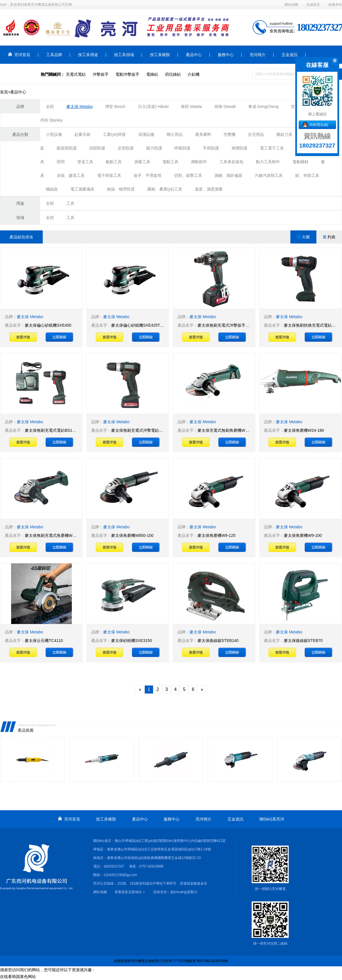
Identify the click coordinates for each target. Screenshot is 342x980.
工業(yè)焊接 (114, 134)
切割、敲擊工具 (188, 175)
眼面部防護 (67, 148)
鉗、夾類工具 (307, 175)
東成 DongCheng (264, 107)
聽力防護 (154, 148)
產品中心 (194, 55)
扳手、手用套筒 (148, 175)
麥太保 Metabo (80, 107)
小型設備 (54, 134)
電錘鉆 (152, 74)
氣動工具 (114, 162)
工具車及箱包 (231, 162)
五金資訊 (290, 55)
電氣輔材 (300, 162)
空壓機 (229, 134)
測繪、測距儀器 (228, 175)
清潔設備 (146, 134)
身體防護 (239, 148)
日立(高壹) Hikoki (153, 107)
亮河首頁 (19, 55)
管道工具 (85, 162)
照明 (61, 162)
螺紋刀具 (284, 134)
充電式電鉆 (76, 74)
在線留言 (313, 5)
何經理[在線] (319, 125)
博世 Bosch (115, 107)
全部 (50, 107)
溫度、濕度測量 (209, 189)
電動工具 (170, 162)
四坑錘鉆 (173, 74)
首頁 (4, 92)
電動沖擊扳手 (127, 74)
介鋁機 (194, 74)
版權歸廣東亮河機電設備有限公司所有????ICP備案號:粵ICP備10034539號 (171, 961)
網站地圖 (291, 5)
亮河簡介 (258, 55)
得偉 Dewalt (225, 107)
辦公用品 (175, 134)
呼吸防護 (182, 148)
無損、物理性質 (121, 189)
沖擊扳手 (101, 74)
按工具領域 (124, 55)
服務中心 (226, 55)
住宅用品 (256, 134)
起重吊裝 (82, 134)
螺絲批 (52, 189)
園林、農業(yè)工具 (165, 189)
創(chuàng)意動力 (184, 892)
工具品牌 (54, 55)
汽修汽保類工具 (269, 175)
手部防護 (211, 148)
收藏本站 (335, 5)
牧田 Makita (191, 107)
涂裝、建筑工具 (71, 175)
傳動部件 (199, 162)
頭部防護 (97, 148)
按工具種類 (160, 55)
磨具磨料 (203, 134)
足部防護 (126, 148)
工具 (70, 203)
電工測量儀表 (82, 189)
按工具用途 (88, 55)
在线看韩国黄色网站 (18, 977)
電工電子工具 (272, 148)
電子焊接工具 (109, 175)
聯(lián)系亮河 (20, 73)
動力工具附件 (268, 162)
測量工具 (142, 162)
